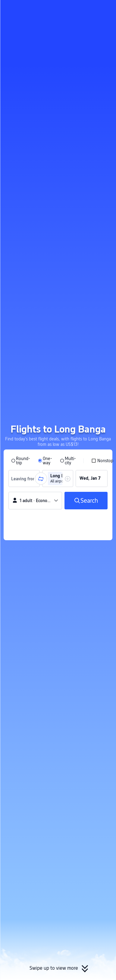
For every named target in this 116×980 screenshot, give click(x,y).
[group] (24, 479)
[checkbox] (102, 461)
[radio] (21, 461)
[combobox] (26, 479)
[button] (106, 7)
